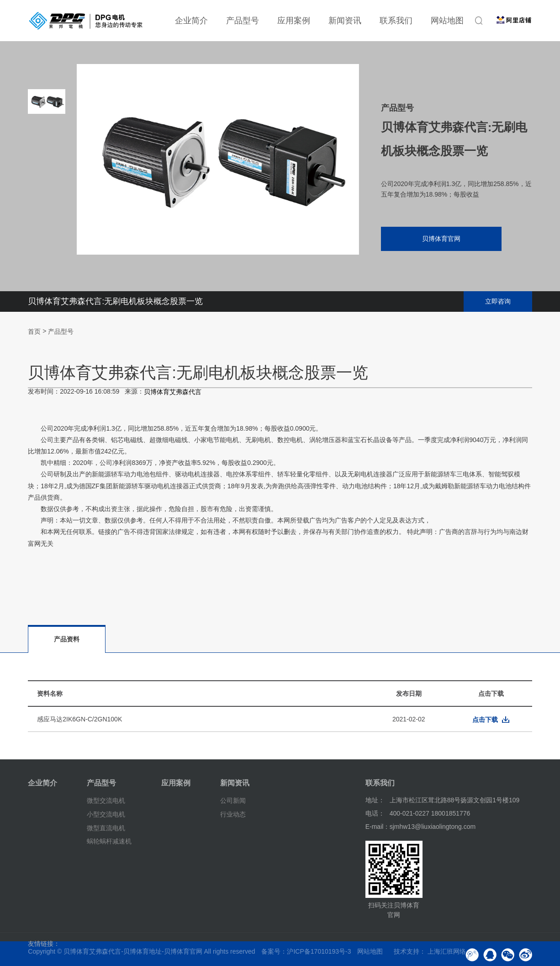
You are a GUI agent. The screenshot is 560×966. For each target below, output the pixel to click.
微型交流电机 (106, 801)
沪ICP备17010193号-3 (319, 951)
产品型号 (243, 21)
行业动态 (233, 814)
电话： (375, 813)
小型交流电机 (106, 814)
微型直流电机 (106, 827)
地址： (375, 800)
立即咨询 (498, 301)
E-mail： (378, 827)
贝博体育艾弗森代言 (173, 392)
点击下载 (485, 720)
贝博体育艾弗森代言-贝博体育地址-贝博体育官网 (133, 951)
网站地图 (447, 21)
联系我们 (396, 21)
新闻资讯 (345, 21)
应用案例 (294, 21)
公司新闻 (233, 801)
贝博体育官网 (441, 239)
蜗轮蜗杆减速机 (109, 841)
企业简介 (191, 21)
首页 (34, 331)
